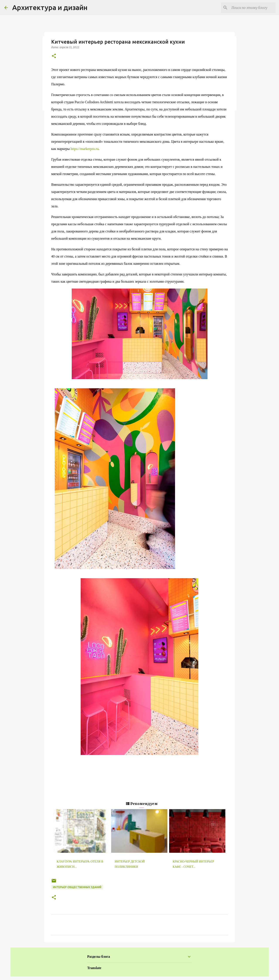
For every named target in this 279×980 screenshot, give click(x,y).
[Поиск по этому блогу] (253, 8)
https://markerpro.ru (85, 149)
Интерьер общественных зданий (77, 887)
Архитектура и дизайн (50, 7)
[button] (54, 56)
